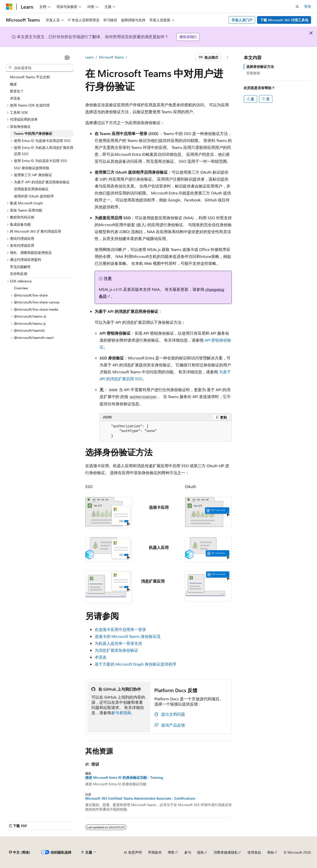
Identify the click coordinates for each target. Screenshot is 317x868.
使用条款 (254, 852)
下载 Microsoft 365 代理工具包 (284, 20)
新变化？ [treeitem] (17, 91)
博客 (171, 852)
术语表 (101, 657)
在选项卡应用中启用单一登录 (120, 629)
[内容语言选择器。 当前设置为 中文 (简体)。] (20, 852)
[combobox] (40, 68)
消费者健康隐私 (226, 852)
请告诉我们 (188, 37)
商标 (271, 852)
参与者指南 (121, 713)
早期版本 (155, 852)
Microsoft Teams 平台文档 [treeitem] (30, 77)
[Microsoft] (9, 7)
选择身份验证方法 (260, 67)
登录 (308, 6)
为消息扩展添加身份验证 (116, 650)
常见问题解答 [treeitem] (20, 267)
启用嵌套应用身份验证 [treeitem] (31, 189)
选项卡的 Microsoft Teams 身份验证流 (128, 636)
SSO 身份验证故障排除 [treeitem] (32, 168)
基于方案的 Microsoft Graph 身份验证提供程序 (135, 664)
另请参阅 (253, 73)
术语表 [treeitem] (15, 98)
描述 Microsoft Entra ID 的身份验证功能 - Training (124, 778)
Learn (89, 57)
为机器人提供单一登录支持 (118, 643)
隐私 (201, 852)
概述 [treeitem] (13, 84)
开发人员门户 (242, 20)
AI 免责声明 (133, 852)
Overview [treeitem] (21, 288)
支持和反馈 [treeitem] (19, 274)
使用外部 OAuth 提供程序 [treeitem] (34, 196)
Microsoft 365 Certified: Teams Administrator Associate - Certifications (140, 798)
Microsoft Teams (111, 57)
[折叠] (67, 57)
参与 (188, 852)
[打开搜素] (297, 7)
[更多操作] (227, 57)
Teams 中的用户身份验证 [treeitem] (33, 133)
